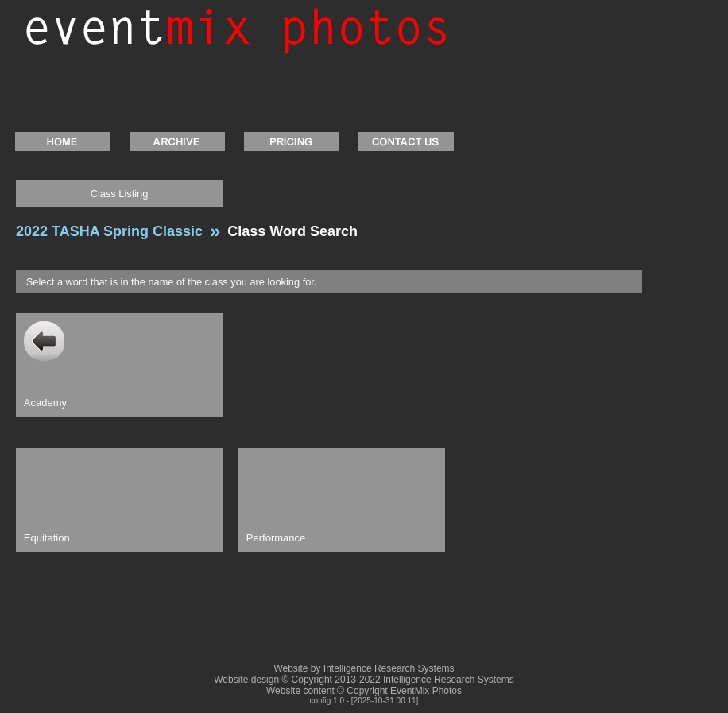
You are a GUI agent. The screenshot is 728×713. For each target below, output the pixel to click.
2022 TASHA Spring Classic (109, 231)
